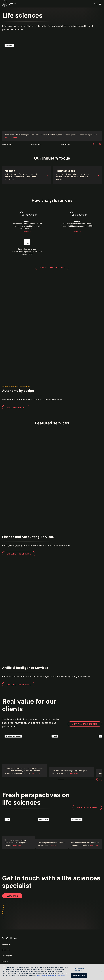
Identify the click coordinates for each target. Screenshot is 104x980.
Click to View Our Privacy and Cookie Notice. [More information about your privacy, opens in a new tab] (51, 975)
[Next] (101, 144)
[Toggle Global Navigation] (100, 4)
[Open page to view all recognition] (52, 267)
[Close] (102, 972)
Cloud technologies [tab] (67, 780)
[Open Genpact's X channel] (3, 938)
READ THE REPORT (16, 408)
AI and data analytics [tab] (79, 780)
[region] (52, 972)
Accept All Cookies (79, 976)
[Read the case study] (52, 91)
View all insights (87, 807)
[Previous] (97, 144)
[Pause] (93, 144)
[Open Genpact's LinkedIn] (11, 938)
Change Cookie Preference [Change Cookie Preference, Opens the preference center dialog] (79, 969)
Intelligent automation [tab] (91, 780)
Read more (27, 232)
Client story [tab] (73, 780)
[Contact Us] (12, 896)
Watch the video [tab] (7, 144)
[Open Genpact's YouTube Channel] (15, 938)
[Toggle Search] (95, 4)
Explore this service (19, 554)
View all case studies (85, 724)
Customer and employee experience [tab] (85, 780)
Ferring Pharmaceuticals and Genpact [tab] (61, 780)
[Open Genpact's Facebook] (7, 938)
